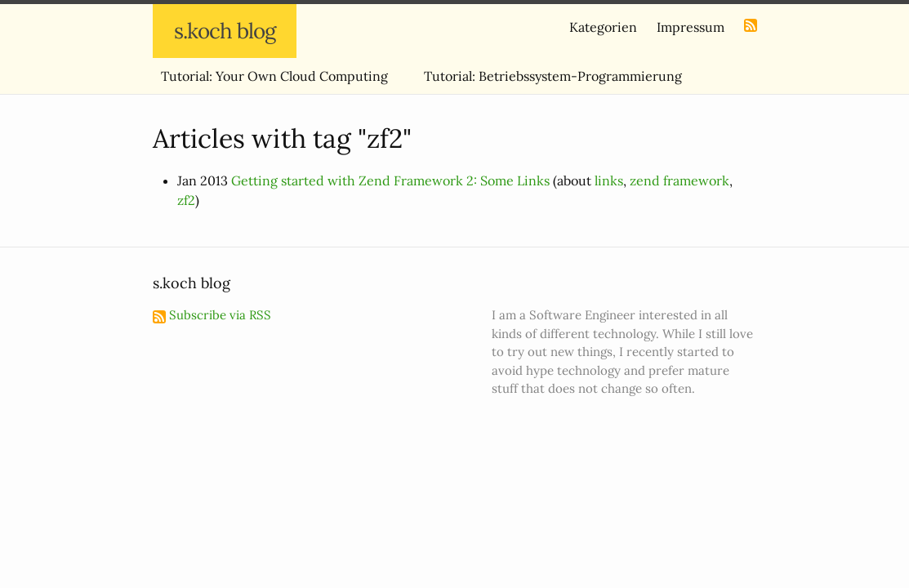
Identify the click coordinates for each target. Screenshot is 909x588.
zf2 (186, 200)
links (609, 180)
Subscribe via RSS (212, 315)
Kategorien (603, 27)
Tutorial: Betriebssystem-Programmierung (553, 76)
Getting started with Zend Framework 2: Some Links (390, 180)
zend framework (680, 180)
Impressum (691, 27)
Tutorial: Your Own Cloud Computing (274, 76)
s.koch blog (225, 31)
